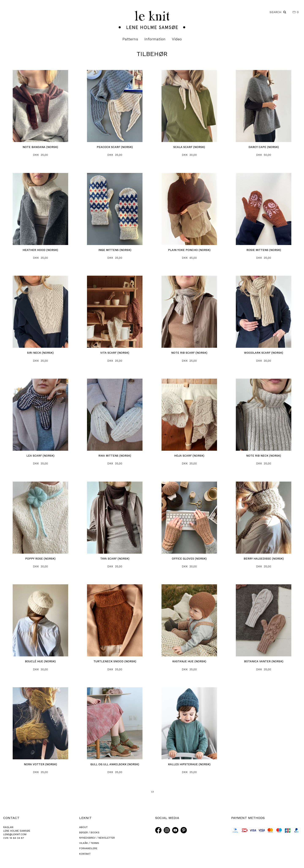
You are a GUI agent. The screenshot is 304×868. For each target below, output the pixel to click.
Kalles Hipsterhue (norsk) (189, 764)
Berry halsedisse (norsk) (264, 559)
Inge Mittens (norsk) (115, 250)
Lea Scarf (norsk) (40, 456)
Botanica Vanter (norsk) (264, 661)
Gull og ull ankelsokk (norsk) (115, 764)
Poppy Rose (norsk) (40, 559)
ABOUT (83, 827)
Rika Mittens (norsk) (115, 456)
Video (177, 39)
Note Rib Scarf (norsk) (189, 353)
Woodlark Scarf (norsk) (264, 353)
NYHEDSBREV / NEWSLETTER (97, 838)
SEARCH (278, 12)
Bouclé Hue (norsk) (40, 661)
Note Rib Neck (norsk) (264, 456)
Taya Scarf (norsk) (115, 559)
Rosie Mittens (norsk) (264, 250)
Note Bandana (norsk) (40, 147)
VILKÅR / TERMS (89, 843)
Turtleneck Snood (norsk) (115, 661)
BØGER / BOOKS (89, 832)
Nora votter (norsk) (40, 764)
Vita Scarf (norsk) (115, 353)
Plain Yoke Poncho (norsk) (189, 250)
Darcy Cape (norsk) (264, 147)
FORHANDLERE (88, 848)
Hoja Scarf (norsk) (189, 456)
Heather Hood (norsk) (40, 250)
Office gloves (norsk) (189, 559)
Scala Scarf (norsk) (189, 147)
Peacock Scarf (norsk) (115, 147)
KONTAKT (85, 854)
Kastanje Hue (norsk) (189, 661)
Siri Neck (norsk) (40, 353)
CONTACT (11, 818)
